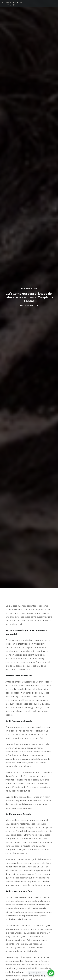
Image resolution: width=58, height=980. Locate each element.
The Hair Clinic (29, 289)
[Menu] (55, 4)
